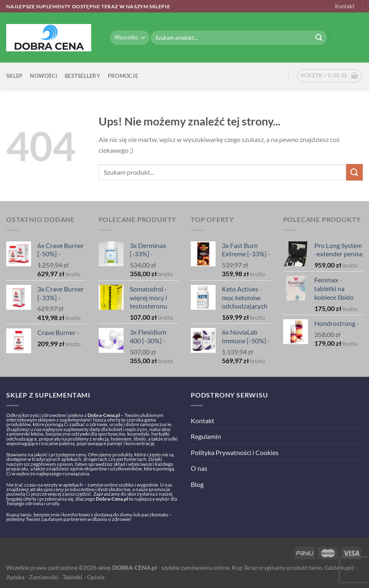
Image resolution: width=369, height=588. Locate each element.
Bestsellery (83, 76)
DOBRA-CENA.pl (135, 568)
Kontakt (345, 6)
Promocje (123, 76)
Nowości (44, 76)
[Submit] (319, 38)
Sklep (14, 76)
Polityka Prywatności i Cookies (235, 452)
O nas (199, 468)
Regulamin (206, 436)
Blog (197, 484)
